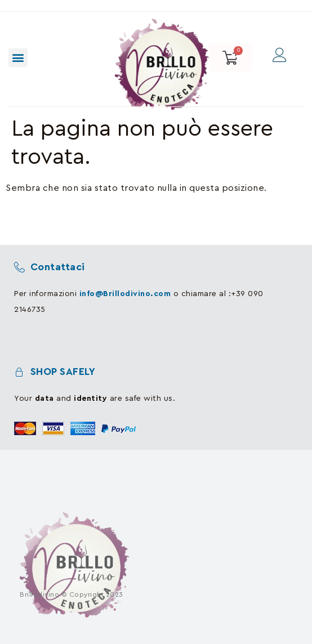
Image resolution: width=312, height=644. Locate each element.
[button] (18, 58)
